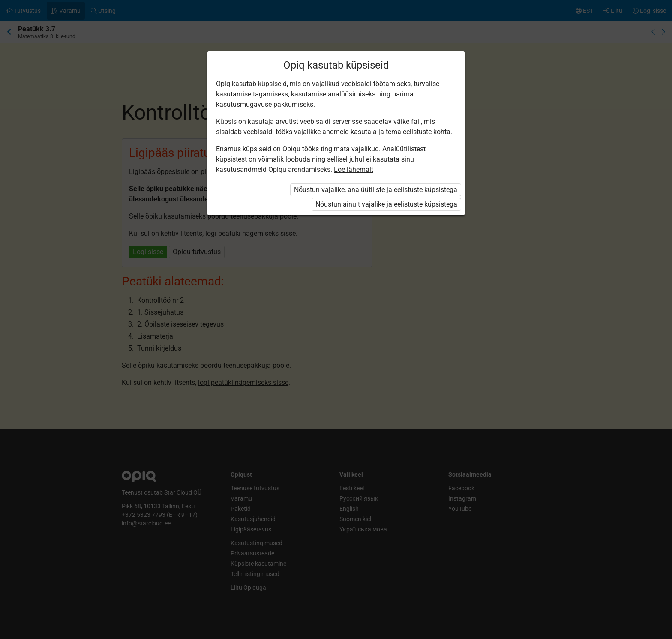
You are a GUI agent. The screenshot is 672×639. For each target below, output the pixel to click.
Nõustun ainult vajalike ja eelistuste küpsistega (386, 204)
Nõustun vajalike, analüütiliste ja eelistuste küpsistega (376, 190)
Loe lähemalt (354, 169)
